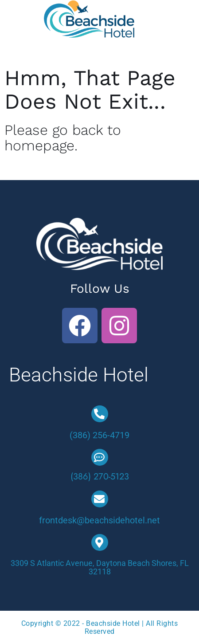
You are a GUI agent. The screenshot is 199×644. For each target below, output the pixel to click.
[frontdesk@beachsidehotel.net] (100, 499)
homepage (39, 145)
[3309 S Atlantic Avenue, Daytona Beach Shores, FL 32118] (100, 542)
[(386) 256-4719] (100, 414)
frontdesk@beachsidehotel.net (99, 520)
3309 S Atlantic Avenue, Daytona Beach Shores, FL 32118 (100, 567)
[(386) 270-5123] (100, 457)
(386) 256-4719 (99, 435)
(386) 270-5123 (100, 477)
